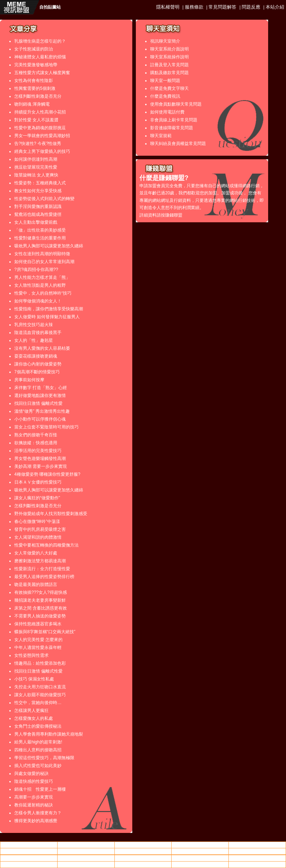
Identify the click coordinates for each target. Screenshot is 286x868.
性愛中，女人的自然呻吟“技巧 (43, 293)
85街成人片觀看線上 (86, 851)
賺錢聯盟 (174, 215)
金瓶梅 (257, 864)
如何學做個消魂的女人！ (38, 301)
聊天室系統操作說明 (169, 57)
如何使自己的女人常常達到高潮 (44, 262)
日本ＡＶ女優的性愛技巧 (38, 482)
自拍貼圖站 (50, 7)
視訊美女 (143, 851)
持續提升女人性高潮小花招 (40, 112)
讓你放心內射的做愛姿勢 (38, 364)
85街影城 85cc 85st (29, 858)
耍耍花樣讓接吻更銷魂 (36, 356)
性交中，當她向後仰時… (38, 703)
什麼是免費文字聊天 (169, 88)
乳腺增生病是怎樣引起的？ (40, 41)
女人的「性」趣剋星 (34, 340)
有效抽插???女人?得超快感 (41, 592)
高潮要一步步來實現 (34, 797)
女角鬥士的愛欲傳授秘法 (38, 726)
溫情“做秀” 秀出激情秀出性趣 (42, 411)
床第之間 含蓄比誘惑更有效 (41, 608)
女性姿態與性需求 (31, 655)
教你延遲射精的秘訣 (34, 805)
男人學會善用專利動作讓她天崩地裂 (49, 734)
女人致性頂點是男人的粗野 (40, 285)
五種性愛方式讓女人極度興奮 (42, 73)
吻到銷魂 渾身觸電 (32, 104)
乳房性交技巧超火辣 (34, 325)
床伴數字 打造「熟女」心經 (41, 388)
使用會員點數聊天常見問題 (176, 104)
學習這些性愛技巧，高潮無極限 (44, 758)
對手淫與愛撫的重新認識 (38, 207)
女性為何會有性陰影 (34, 81)
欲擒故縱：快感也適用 (36, 443)
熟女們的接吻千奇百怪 (36, 435)
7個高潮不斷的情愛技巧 (37, 372)
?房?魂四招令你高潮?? (36, 270)
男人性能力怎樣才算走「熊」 (42, 277)
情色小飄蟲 (29, 845)
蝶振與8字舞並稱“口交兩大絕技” (45, 632)
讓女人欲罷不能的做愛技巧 (40, 695)
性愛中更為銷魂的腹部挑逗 (40, 128)
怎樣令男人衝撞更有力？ (38, 813)
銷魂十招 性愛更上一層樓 (40, 789)
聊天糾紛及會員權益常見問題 (178, 144)
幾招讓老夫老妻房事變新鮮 (40, 600)
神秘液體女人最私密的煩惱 (40, 57)
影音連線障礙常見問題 (172, 128)
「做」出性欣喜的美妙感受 (40, 230)
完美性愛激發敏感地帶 (36, 65)
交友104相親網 (143, 864)
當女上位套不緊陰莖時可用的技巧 (46, 427)
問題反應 (251, 7)
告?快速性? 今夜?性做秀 (38, 144)
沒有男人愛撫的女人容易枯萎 (42, 348)
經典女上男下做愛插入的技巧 (42, 151)
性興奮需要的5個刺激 (35, 88)
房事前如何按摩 (29, 380)
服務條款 (194, 7)
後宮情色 (143, 858)
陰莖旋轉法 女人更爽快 (36, 175)
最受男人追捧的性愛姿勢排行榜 (44, 577)
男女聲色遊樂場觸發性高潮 (40, 459)
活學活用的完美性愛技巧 (38, 451)
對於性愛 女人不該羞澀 (36, 120)
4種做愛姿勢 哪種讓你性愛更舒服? (47, 474)
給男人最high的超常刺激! (38, 742)
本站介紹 (275, 7)
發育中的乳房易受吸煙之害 (40, 529)
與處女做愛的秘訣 (31, 774)
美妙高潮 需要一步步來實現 (41, 466)
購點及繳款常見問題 (169, 73)
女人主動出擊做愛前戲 (36, 222)
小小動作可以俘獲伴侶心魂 (40, 419)
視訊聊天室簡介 (165, 41)
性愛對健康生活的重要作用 (40, 238)
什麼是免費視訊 (165, 96)
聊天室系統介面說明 (169, 49)
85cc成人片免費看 (200, 851)
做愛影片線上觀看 (29, 851)
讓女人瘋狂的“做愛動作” (37, 498)
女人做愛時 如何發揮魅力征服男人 (47, 317)
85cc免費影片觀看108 (257, 845)
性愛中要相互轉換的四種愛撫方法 (46, 545)
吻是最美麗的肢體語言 (36, 585)
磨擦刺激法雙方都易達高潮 (40, 561)
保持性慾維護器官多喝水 (38, 624)
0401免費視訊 (200, 858)
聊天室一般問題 (165, 81)
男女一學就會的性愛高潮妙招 (42, 136)
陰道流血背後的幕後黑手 (38, 333)
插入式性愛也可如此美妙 (38, 766)
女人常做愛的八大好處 (36, 553)
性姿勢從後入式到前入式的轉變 (44, 199)
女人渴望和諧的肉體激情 (38, 537)
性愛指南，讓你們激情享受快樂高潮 (49, 309)
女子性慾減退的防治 (34, 49)
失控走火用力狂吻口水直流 (40, 687)
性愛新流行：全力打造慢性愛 (42, 569)
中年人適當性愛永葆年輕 (38, 648)
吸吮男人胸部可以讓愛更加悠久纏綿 (49, 246)
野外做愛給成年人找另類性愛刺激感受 (51, 514)
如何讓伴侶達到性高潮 (36, 159)
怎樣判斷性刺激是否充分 (38, 96)
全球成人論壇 (86, 858)
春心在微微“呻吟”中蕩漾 (37, 522)
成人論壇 (257, 851)
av (86, 845)
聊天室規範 (161, 136)
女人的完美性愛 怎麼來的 (38, 640)
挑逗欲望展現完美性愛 (36, 167)
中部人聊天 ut (200, 845)
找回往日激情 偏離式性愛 (38, 403)
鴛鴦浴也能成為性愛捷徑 (38, 214)
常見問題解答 (222, 7)
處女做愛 (143, 845)
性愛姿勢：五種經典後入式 (40, 183)
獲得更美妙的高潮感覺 (36, 821)
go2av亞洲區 (200, 864)
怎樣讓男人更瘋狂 (31, 711)
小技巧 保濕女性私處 (34, 679)
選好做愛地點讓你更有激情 (40, 396)
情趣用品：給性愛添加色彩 (40, 663)
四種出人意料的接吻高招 (38, 750)
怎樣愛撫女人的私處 (34, 718)
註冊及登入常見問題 (169, 65)
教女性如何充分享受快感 (38, 191)
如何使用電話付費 (167, 112)
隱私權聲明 (168, 7)
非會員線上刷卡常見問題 (174, 120)
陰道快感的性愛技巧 (34, 781)
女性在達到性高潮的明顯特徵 (42, 254)
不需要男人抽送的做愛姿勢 (40, 616)
